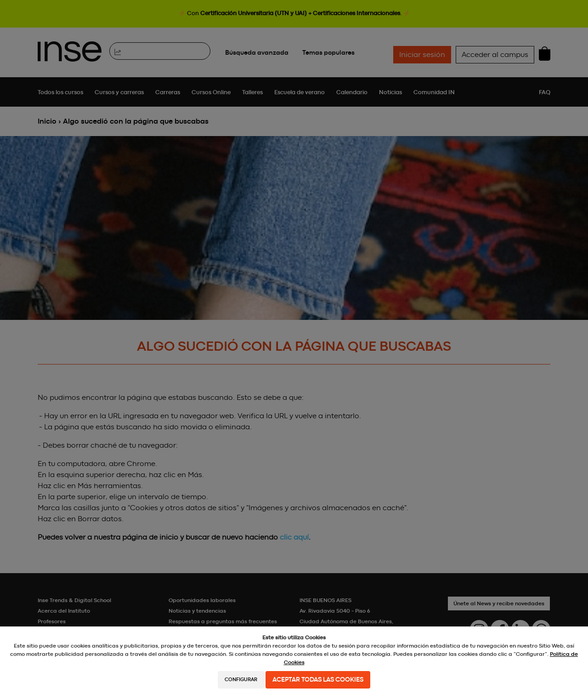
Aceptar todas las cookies (318, 680)
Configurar (241, 680)
